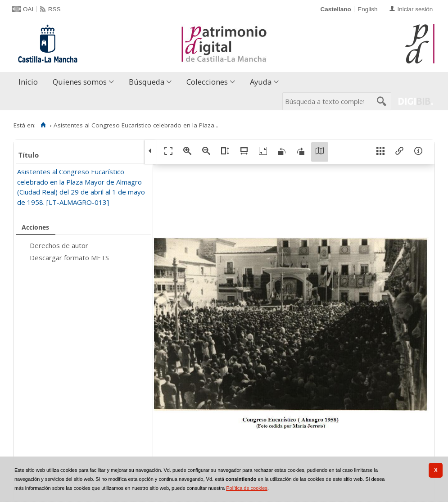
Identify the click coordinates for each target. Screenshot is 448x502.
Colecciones (207, 82)
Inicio (28, 82)
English (367, 9)
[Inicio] (43, 125)
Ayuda (261, 82)
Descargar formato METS (69, 258)
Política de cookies (247, 488)
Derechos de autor (59, 245)
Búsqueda (147, 82)
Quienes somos (80, 82)
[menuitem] (30, 82)
